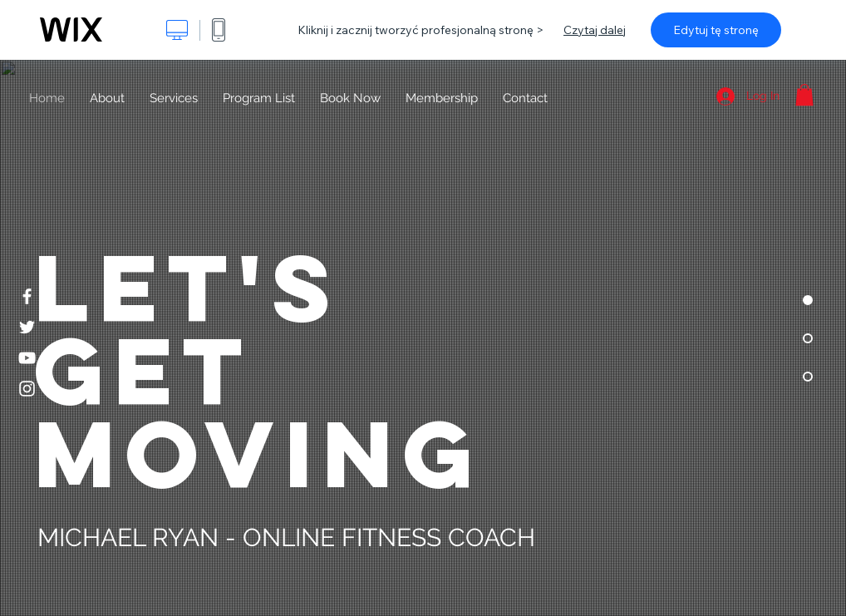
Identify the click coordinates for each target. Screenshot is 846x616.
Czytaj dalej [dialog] (595, 30)
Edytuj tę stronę (716, 30)
